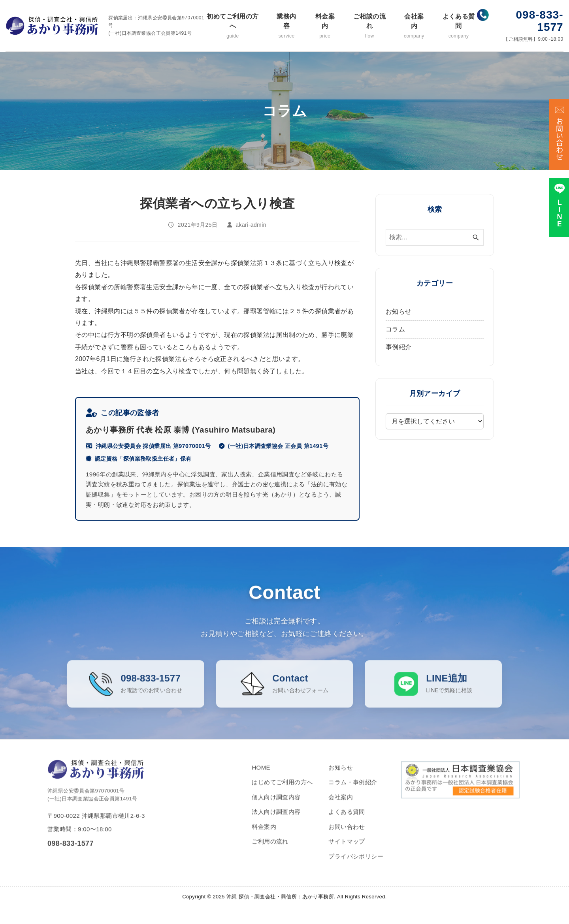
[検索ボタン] (476, 237)
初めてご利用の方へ (233, 26)
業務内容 (286, 26)
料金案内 (325, 26)
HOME (261, 775)
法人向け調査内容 (276, 820)
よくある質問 (459, 26)
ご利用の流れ (270, 849)
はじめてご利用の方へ (282, 790)
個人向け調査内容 (276, 805)
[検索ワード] (435, 237)
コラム (395, 329)
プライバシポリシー (356, 864)
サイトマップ (347, 849)
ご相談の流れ (369, 26)
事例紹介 (399, 347)
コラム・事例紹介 (353, 790)
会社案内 (414, 26)
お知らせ (399, 311)
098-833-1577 (540, 21)
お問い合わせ (347, 834)
